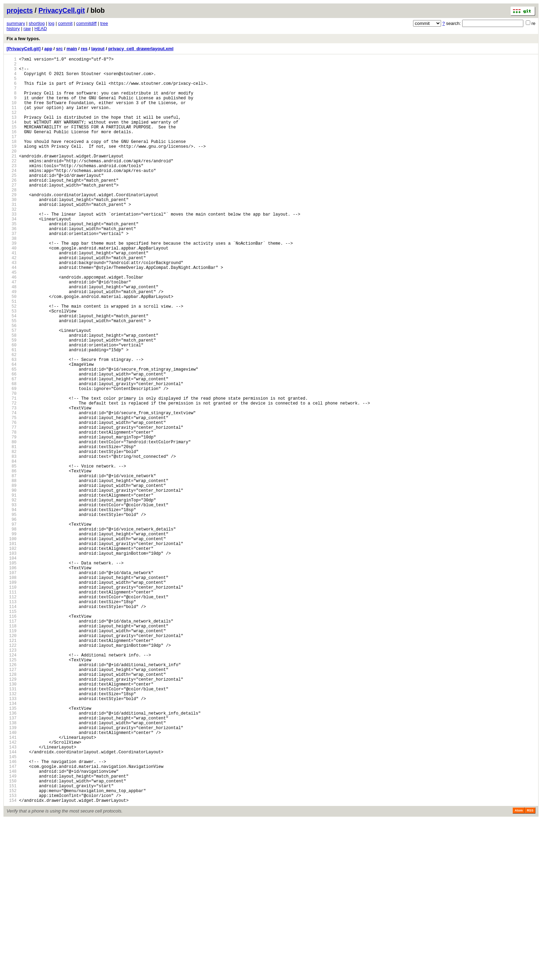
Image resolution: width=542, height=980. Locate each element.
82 (12, 537)
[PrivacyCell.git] (24, 49)
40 (12, 289)
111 (12, 707)
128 (12, 807)
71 (12, 472)
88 (12, 572)
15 (12, 142)
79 (12, 519)
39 (12, 284)
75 (12, 495)
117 (12, 742)
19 (12, 166)
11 (12, 119)
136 (12, 854)
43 (12, 307)
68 (12, 454)
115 (12, 731)
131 (12, 825)
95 (12, 613)
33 (12, 248)
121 (12, 766)
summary (16, 23)
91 (12, 589)
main (72, 49)
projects (20, 10)
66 (12, 442)
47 (12, 331)
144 (12, 901)
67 (12, 448)
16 (12, 148)
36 (12, 266)
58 (12, 395)
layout (98, 49)
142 (12, 890)
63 (12, 425)
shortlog (37, 23)
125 (12, 790)
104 (12, 666)
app (48, 49)
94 (12, 607)
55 (12, 378)
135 (12, 848)
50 (12, 348)
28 (12, 219)
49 (12, 342)
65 (12, 437)
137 (12, 860)
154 (12, 960)
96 (12, 619)
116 (12, 737)
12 (12, 125)
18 (12, 160)
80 (12, 525)
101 (12, 648)
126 (12, 795)
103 (12, 660)
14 (12, 137)
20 (12, 172)
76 (12, 501)
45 (12, 319)
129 (12, 813)
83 (12, 542)
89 (12, 578)
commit (65, 23)
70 (12, 466)
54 (12, 372)
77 (12, 507)
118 (12, 748)
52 (12, 360)
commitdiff (86, 23)
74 (12, 489)
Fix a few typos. (23, 39)
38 (12, 278)
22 (12, 184)
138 (12, 866)
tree (104, 23)
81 (12, 531)
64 (12, 431)
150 (12, 937)
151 (12, 942)
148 (12, 925)
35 (12, 260)
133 (12, 837)
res (84, 49)
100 (12, 642)
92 (12, 595)
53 (12, 366)
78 (12, 513)
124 (12, 784)
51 (12, 354)
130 (12, 819)
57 (12, 389)
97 (12, 625)
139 (12, 872)
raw (27, 29)
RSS (530, 970)
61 (12, 413)
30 (12, 231)
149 (12, 931)
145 (12, 907)
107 (12, 684)
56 (12, 384)
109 (12, 695)
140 (12, 878)
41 (12, 295)
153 (12, 954)
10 (12, 113)
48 (12, 337)
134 (12, 842)
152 (12, 948)
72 (12, 478)
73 (12, 484)
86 (12, 560)
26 (12, 207)
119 (12, 754)
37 (12, 272)
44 (12, 313)
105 (12, 672)
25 (12, 201)
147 (12, 919)
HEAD (40, 29)
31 (12, 237)
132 (12, 831)
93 (12, 601)
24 (12, 195)
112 (12, 713)
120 (12, 760)
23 (12, 189)
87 (12, 566)
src (59, 49)
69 (12, 460)
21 (12, 178)
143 (12, 895)
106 (12, 678)
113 (12, 719)
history (13, 29)
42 (12, 301)
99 (12, 637)
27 (12, 213)
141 (12, 884)
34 (12, 254)
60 (12, 407)
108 (12, 689)
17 (12, 154)
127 (12, 801)
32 (12, 242)
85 (12, 554)
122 (12, 772)
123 (12, 778)
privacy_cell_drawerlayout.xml (141, 49)
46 (12, 325)
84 (12, 548)
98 (12, 631)
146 (12, 913)
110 (12, 701)
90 (12, 584)
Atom (519, 970)
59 (12, 401)
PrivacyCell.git (62, 10)
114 (12, 725)
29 (12, 225)
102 (12, 654)
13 (12, 131)
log (51, 23)
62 (12, 419)
